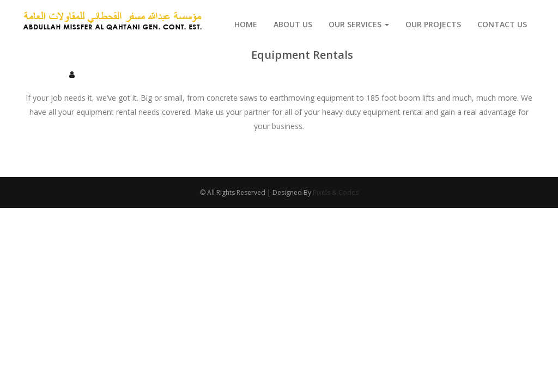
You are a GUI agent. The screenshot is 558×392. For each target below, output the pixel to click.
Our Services (359, 24)
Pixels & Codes (336, 192)
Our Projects (433, 24)
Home (246, 24)
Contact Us (502, 24)
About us (293, 24)
